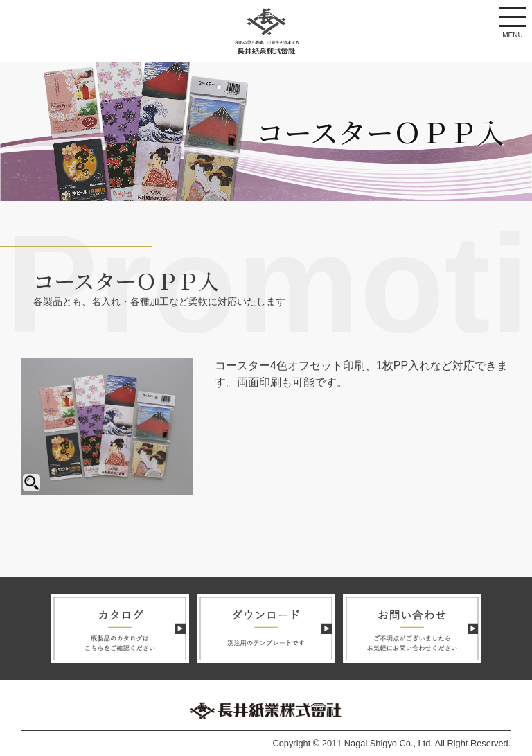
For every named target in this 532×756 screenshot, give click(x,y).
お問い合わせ (412, 628)
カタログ (120, 628)
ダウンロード (266, 628)
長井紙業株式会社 (266, 32)
